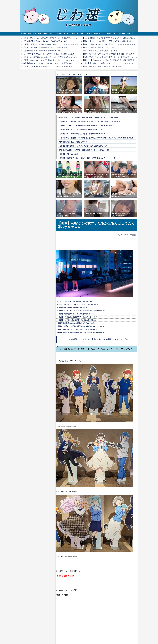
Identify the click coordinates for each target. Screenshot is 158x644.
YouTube (122, 34)
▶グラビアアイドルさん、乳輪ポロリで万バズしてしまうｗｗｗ (77, 305)
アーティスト (98, 34)
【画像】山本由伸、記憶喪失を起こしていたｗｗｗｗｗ (45, 47)
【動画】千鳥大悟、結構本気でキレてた (98, 47)
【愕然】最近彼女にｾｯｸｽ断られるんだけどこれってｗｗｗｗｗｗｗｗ (50, 44)
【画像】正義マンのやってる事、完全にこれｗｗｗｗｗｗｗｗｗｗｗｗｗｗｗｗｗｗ (116, 44)
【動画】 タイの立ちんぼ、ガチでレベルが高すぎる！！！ (81, 130)
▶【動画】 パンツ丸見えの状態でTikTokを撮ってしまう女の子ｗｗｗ (79, 317)
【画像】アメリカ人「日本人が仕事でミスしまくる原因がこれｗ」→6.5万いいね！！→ (58, 38)
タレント (52, 34)
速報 (35, 34)
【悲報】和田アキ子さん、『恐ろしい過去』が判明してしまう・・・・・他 (87, 158)
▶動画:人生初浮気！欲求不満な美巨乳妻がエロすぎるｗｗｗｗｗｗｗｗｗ (80, 326)
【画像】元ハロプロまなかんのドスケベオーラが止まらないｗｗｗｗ (50, 57)
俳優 (40, 34)
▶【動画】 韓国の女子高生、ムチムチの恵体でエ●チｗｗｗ (76, 314)
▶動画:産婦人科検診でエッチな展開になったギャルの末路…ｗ (77, 323)
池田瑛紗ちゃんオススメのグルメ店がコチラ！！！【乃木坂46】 (49, 63)
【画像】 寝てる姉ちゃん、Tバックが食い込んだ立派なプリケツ (83, 146)
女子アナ (75, 34)
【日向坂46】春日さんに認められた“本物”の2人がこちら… (46, 41)
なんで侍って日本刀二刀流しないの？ (73, 142)
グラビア (89, 34)
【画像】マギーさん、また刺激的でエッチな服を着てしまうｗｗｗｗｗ (85, 126)
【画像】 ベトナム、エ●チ (69, 154)
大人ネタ (130, 34)
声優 (82, 34)
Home (24, 34)
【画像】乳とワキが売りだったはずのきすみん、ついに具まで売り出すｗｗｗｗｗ (90, 121)
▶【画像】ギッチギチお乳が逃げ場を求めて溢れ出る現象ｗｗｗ (77, 320)
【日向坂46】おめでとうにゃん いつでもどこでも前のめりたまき (49, 54)
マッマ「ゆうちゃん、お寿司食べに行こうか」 (101, 51)
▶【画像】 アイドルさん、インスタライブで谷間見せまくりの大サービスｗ (81, 311)
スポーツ (108, 34)
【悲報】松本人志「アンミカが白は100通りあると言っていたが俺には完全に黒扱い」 (116, 54)
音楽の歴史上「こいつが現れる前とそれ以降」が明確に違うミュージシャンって (89, 117)
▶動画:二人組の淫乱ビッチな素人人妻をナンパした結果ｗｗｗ (77, 329)
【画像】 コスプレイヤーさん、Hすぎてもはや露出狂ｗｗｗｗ (82, 134)
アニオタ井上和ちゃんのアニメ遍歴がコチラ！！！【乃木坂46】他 (84, 150)
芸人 (115, 34)
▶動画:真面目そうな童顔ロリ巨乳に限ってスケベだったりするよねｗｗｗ (80, 332)
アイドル (67, 34)
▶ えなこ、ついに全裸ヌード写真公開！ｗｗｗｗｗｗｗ (74, 301)
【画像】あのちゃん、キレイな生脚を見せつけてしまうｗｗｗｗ (48, 60)
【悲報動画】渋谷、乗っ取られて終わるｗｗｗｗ (42, 51)
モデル (59, 34)
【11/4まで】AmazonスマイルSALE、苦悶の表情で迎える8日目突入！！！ (112, 60)
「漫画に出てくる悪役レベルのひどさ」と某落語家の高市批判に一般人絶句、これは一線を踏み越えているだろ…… (102, 138)
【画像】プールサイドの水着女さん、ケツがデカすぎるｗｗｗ (48, 66)
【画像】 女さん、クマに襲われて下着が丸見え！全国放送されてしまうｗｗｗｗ (114, 41)
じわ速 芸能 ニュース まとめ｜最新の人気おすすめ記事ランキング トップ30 (98, 339)
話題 (29, 34)
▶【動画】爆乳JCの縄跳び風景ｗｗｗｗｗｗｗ (72, 308)
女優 (45, 34)
